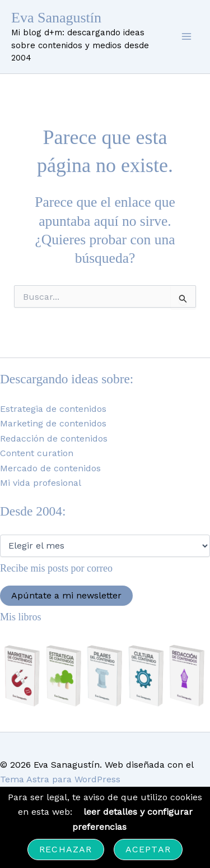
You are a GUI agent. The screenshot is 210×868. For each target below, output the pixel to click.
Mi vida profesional (41, 483)
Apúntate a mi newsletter (66, 595)
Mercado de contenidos (50, 468)
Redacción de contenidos (54, 438)
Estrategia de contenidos (53, 409)
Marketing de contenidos (53, 423)
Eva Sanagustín (56, 18)
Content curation (37, 453)
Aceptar (148, 849)
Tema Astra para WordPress (60, 779)
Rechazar (66, 849)
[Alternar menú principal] (186, 36)
